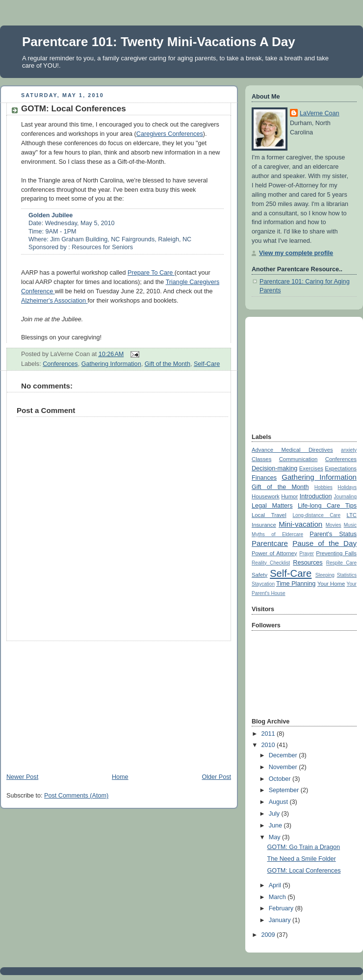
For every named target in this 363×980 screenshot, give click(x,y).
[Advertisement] (74, 702)
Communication (298, 459)
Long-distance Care (316, 515)
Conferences (60, 364)
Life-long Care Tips (327, 506)
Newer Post (22, 777)
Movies (334, 525)
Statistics (347, 575)
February (282, 908)
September (285, 790)
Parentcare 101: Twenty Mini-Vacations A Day (159, 42)
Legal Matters (272, 506)
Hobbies (324, 487)
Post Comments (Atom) (76, 796)
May (275, 837)
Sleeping (325, 575)
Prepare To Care (151, 273)
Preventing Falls (336, 553)
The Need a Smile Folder (302, 859)
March (278, 897)
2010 (269, 745)
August (279, 802)
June (276, 825)
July (275, 814)
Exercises (311, 468)
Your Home (331, 584)
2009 (269, 935)
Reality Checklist (271, 563)
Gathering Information (111, 364)
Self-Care (207, 364)
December (284, 755)
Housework (266, 496)
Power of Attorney (274, 553)
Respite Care (341, 563)
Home (120, 777)
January (281, 920)
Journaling (345, 497)
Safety (259, 575)
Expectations (341, 468)
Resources (308, 563)
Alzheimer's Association (54, 301)
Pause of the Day (324, 543)
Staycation (263, 584)
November (284, 767)
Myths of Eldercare (277, 534)
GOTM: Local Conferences (74, 109)
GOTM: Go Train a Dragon (304, 847)
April (276, 885)
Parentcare (270, 543)
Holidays (347, 487)
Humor (289, 496)
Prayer (307, 554)
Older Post (216, 777)
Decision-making (274, 468)
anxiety (349, 450)
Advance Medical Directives (292, 450)
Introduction (316, 496)
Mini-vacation (300, 524)
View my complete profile (296, 253)
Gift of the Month (168, 364)
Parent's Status (333, 534)
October (281, 779)
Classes (261, 459)
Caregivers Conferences (170, 134)
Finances (264, 478)
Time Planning (296, 584)
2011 (269, 734)
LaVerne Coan (320, 113)
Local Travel (269, 515)
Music (350, 525)
